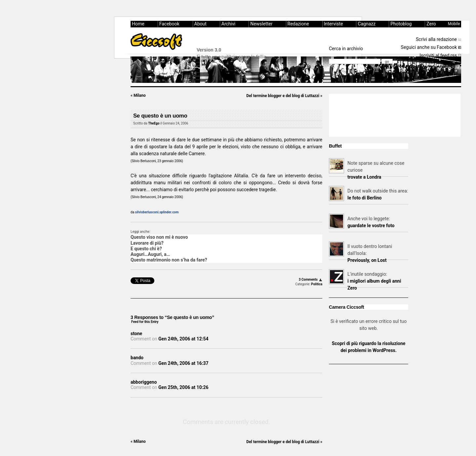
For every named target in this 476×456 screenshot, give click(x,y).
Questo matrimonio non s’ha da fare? (169, 260)
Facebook (169, 24)
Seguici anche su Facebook (429, 47)
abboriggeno (144, 382)
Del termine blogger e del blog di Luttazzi (284, 96)
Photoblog (401, 24)
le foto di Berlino (364, 198)
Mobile (454, 24)
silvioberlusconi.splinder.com (157, 212)
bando (137, 358)
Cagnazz (367, 24)
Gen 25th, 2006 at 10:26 (183, 387)
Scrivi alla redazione (436, 39)
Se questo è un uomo (160, 116)
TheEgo (154, 123)
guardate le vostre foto (371, 226)
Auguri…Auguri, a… (150, 254)
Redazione (298, 24)
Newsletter (261, 24)
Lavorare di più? (147, 243)
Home (138, 24)
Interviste (334, 24)
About (200, 24)
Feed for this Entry (145, 322)
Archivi (228, 24)
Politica (317, 284)
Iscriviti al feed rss (438, 55)
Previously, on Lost (367, 260)
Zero (431, 24)
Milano (138, 95)
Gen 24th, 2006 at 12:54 (183, 339)
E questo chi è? (146, 249)
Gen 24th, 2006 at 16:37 (183, 363)
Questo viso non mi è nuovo (159, 237)
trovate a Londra (364, 177)
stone (136, 333)
